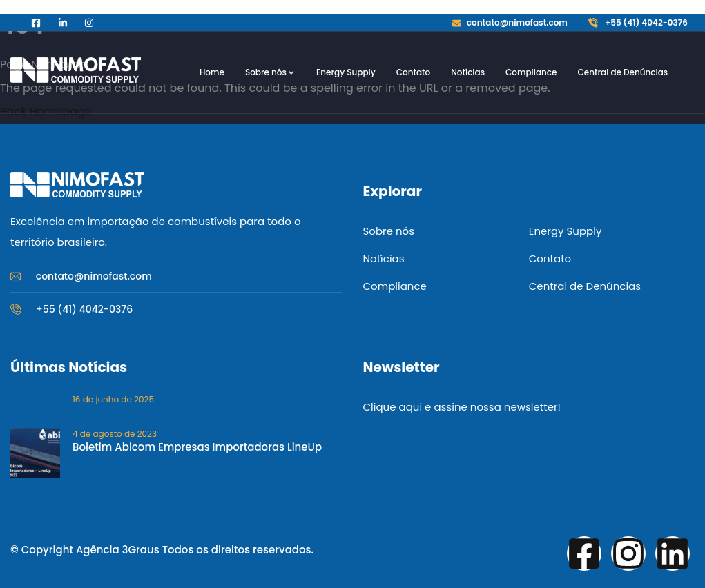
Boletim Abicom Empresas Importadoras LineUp (197, 447)
